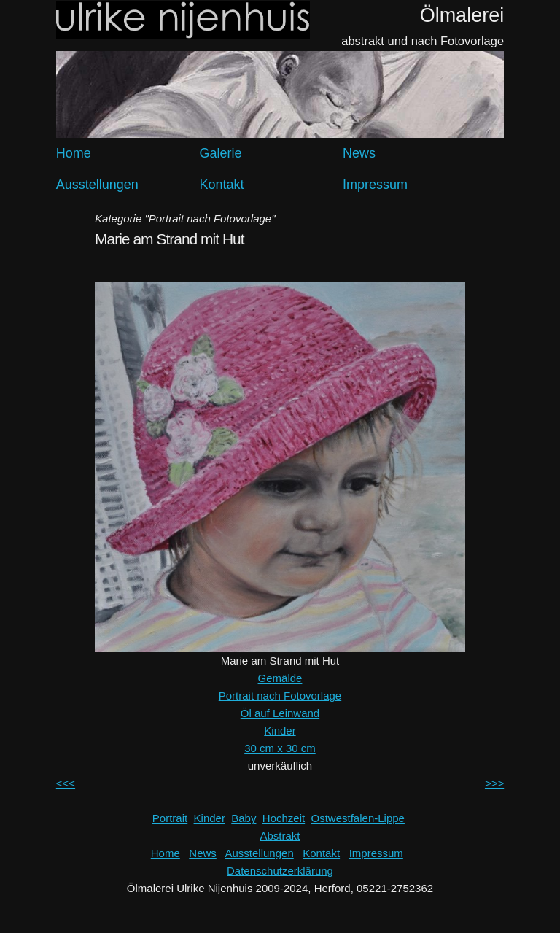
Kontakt (221, 185)
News (359, 153)
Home (74, 153)
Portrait (170, 818)
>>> (494, 783)
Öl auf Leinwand (280, 713)
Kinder (280, 731)
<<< (66, 783)
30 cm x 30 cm (280, 748)
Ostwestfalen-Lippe (358, 818)
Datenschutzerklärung (280, 871)
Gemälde (280, 678)
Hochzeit (284, 818)
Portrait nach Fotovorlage (280, 696)
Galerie (220, 153)
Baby (244, 818)
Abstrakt (280, 836)
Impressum (375, 185)
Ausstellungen (97, 185)
